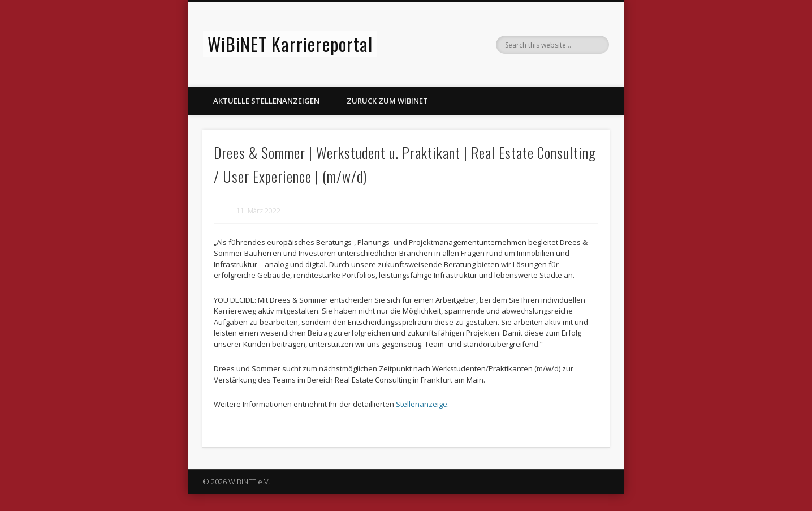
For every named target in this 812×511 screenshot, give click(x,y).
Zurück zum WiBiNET (387, 101)
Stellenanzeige (422, 404)
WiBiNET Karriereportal (290, 44)
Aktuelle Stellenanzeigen (266, 101)
